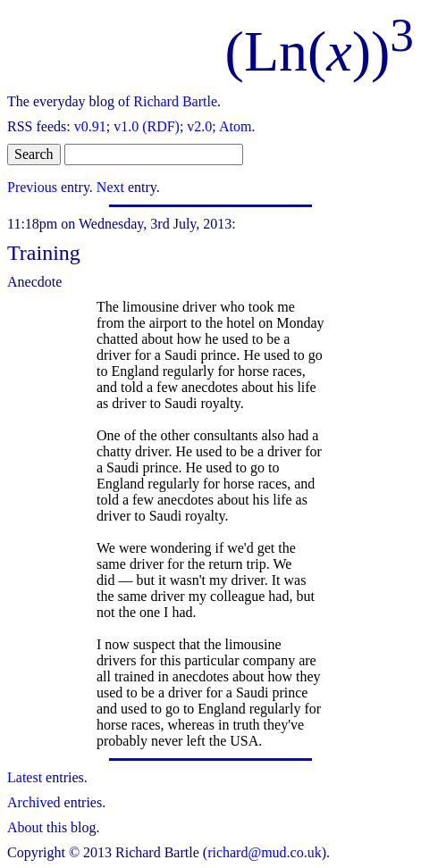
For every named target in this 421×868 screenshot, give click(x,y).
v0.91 (90, 126)
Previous (32, 187)
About (25, 827)
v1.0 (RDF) (147, 126)
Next (110, 187)
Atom (235, 126)
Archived (34, 802)
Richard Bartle (175, 101)
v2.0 (199, 126)
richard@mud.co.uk (265, 852)
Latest (25, 777)
